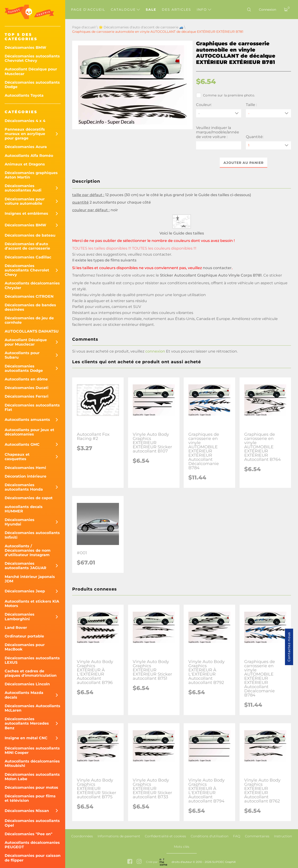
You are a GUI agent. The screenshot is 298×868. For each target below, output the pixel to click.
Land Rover (16, 628)
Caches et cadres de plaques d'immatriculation (31, 673)
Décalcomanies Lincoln (27, 684)
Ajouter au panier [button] (244, 163)
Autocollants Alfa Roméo (29, 156)
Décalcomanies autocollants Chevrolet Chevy (32, 58)
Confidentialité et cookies (165, 836)
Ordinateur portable (24, 636)
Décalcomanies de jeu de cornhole (29, 320)
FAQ (237, 836)
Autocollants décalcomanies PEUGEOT (32, 845)
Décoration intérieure (25, 476)
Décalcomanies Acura (26, 147)
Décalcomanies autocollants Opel (32, 823)
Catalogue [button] (125, 10)
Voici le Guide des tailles (182, 233)
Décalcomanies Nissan (27, 811)
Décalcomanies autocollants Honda (24, 487)
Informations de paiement (119, 836)
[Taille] (268, 113)
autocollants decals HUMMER (24, 509)
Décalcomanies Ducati (27, 388)
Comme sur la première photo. (225, 95)
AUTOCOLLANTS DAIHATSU (32, 331)
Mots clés (182, 847)
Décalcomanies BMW (25, 48)
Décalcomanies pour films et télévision (30, 798)
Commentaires (257, 836)
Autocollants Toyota (24, 95)
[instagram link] (139, 862)
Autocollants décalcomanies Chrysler (32, 285)
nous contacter (157, 254)
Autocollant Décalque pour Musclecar (31, 71)
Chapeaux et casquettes (17, 457)
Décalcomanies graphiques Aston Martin (31, 175)
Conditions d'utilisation (210, 836)
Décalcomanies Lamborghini (20, 617)
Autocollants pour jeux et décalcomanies (29, 432)
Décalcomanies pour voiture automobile (25, 201)
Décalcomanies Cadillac (28, 257)
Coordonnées (82, 836)
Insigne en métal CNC (26, 738)
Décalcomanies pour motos (31, 787)
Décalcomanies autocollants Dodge (32, 85)
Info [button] (204, 10)
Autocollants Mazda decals (24, 695)
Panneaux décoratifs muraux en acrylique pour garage (25, 134)
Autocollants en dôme (26, 379)
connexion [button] (155, 351)
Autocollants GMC (22, 444)
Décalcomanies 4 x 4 (25, 121)
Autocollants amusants (27, 420)
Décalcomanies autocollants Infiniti (32, 535)
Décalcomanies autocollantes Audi (23, 188)
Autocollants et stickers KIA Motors (32, 604)
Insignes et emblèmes (26, 213)
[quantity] (268, 145)
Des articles (176, 10)
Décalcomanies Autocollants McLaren (32, 708)
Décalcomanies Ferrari (27, 396)
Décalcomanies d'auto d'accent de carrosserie (27, 246)
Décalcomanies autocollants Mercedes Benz (27, 723)
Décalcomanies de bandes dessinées (30, 307)
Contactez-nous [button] (289, 647)
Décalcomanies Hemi (25, 468)
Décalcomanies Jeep (25, 591)
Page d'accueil (88, 10)
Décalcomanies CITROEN (29, 296)
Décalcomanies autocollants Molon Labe (32, 777)
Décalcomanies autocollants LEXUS (32, 660)
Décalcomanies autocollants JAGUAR (25, 566)
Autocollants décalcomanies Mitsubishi (32, 763)
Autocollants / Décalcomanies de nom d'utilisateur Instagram (28, 550)
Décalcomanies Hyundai (20, 522)
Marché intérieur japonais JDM (30, 579)
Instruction (283, 836)
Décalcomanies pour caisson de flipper (33, 858)
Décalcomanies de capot (29, 498)
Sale (151, 10)
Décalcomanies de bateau (30, 235)
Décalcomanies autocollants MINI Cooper (32, 750)
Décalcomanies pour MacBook (25, 647)
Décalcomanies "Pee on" (29, 834)
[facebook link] (130, 862)
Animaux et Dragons (25, 164)
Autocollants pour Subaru (22, 355)
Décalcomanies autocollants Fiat (32, 407)
